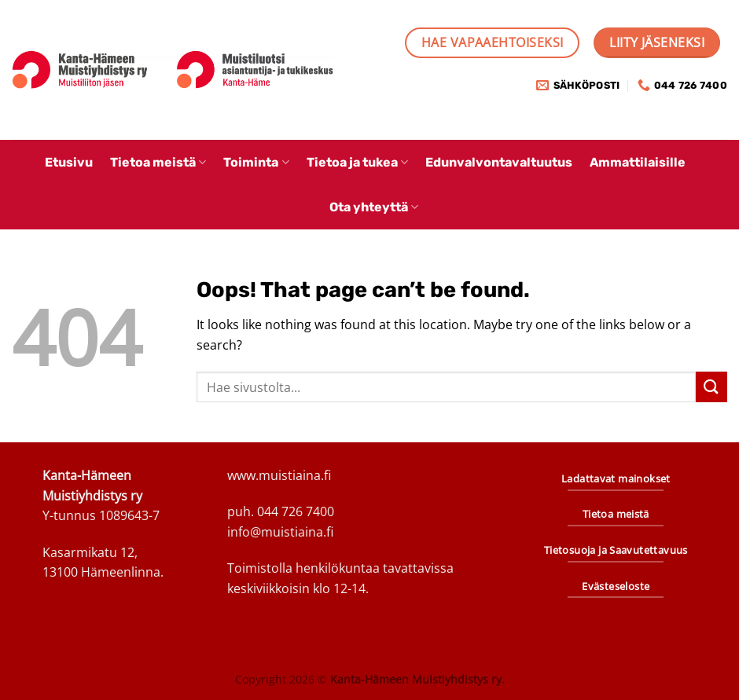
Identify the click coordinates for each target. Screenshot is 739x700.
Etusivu (69, 162)
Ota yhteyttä (374, 207)
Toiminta (256, 162)
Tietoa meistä (158, 162)
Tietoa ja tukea (357, 162)
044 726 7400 (296, 511)
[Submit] (711, 387)
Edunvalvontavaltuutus (499, 162)
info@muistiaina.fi (280, 532)
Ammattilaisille (638, 162)
